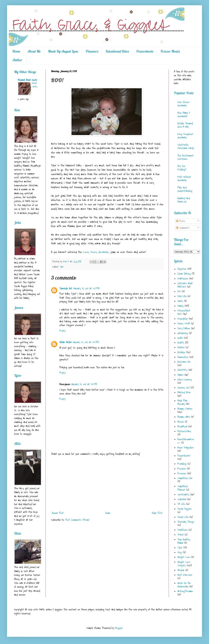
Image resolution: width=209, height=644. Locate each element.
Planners (92, 51)
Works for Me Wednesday (184, 585)
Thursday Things (186, 522)
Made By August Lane (63, 51)
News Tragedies (185, 448)
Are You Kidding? (182, 168)
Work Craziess (185, 575)
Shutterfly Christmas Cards (186, 147)
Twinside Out (66, 289)
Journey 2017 (183, 388)
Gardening (183, 333)
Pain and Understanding (185, 189)
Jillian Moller (66, 342)
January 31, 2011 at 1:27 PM (86, 289)
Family (180, 306)
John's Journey (185, 380)
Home (16, 51)
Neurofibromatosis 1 (186, 441)
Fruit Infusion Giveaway (184, 179)
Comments (183, 228)
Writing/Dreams (185, 591)
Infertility (182, 370)
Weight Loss (184, 557)
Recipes (182, 469)
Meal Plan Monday (182, 402)
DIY (179, 291)
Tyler (62, 267)
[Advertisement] (107, 483)
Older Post (157, 513)
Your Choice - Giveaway (184, 104)
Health (181, 343)
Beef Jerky (35, 85)
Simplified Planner (182, 488)
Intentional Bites (117, 51)
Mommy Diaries (185, 409)
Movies (181, 422)
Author (17, 60)
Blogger (119, 628)
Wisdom (181, 570)
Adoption (182, 269)
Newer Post (58, 513)
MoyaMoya (182, 427)
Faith (180, 301)
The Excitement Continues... (186, 157)
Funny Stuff (184, 323)
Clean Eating (184, 274)
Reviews (182, 473)
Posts (181, 221)
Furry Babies (184, 328)
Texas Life (183, 517)
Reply (62, 331)
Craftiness (183, 279)
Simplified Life (185, 478)
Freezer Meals (170, 51)
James (180, 375)
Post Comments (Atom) (77, 520)
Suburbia (182, 499)
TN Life (181, 504)
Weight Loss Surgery (184, 564)
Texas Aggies (184, 509)
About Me (34, 51)
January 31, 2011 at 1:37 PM (86, 342)
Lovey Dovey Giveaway (96, 252)
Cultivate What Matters (185, 285)
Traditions (182, 530)
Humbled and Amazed (184, 200)
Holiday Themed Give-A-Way (185, 125)
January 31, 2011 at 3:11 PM (84, 384)
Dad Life (182, 296)
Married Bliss (184, 392)
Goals (180, 338)
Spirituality (183, 495)
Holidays (181, 352)
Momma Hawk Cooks (27, 80)
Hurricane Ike (184, 362)
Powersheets (145, 51)
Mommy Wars (184, 417)
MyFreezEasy (184, 431)
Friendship (183, 319)
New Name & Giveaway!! (184, 115)
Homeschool (183, 357)
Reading (182, 464)
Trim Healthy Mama (184, 541)
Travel (180, 535)
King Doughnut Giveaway (185, 136)
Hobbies (181, 347)
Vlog (180, 552)
